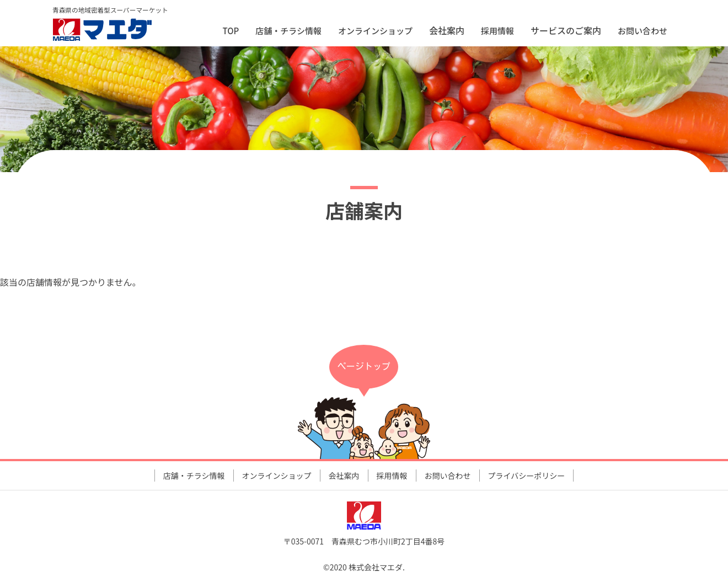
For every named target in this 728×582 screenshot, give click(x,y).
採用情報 (497, 31)
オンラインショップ (375, 31)
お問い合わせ (643, 31)
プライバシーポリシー (527, 476)
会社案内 (344, 476)
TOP (231, 31)
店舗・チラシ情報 (288, 31)
